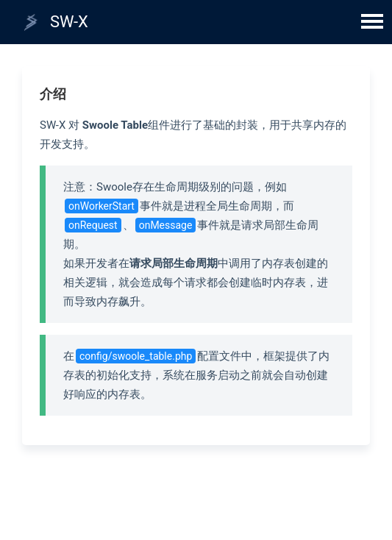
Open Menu (372, 20)
